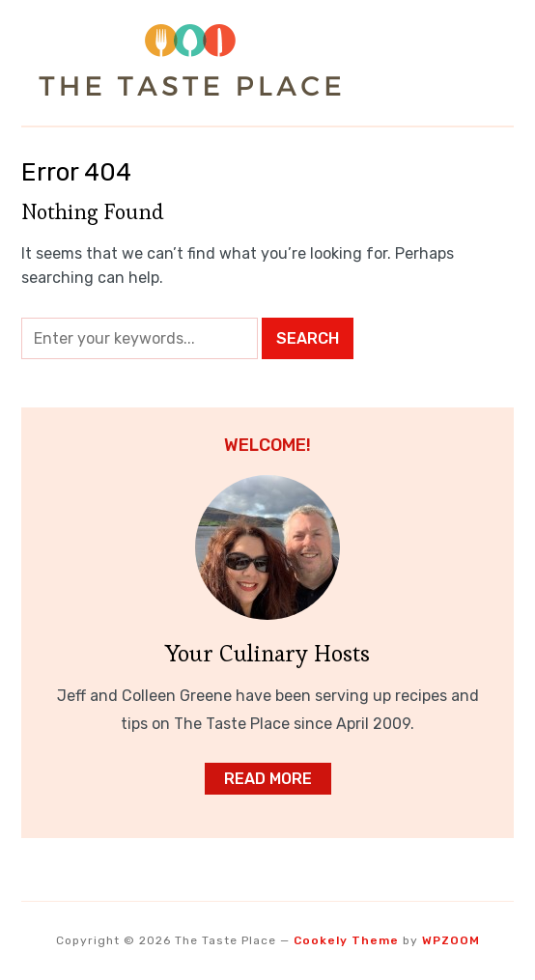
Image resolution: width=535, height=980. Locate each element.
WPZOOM (451, 940)
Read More (268, 779)
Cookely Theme (346, 940)
